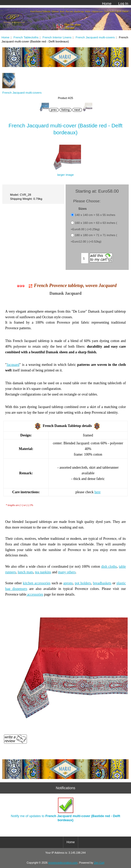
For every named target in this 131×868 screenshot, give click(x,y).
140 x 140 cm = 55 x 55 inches (95, 215)
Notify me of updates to (65, 810)
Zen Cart (99, 863)
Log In (123, 4)
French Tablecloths (26, 37)
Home (107, 4)
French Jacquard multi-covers (95, 37)
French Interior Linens (57, 37)
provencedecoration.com (63, 863)
